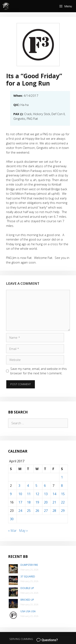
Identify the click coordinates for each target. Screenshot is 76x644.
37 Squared (28, 576)
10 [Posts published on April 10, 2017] (20, 494)
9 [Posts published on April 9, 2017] (11, 494)
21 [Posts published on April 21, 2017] (54, 502)
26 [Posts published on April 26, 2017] (37, 511)
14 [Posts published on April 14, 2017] (54, 494)
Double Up (27, 588)
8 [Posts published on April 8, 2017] (62, 486)
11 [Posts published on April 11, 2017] (29, 494)
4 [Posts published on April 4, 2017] (28, 486)
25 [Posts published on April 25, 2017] (29, 511)
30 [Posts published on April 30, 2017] (12, 519)
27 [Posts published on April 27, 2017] (46, 511)
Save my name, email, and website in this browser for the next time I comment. (39, 371)
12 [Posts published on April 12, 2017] (37, 494)
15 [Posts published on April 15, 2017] (63, 494)
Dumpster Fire (29, 565)
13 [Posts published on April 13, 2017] (46, 494)
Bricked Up (27, 600)
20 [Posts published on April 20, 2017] (46, 502)
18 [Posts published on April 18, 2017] (29, 502)
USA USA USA (28, 611)
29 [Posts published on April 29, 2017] (63, 511)
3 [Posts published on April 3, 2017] (19, 486)
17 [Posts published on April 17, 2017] (20, 502)
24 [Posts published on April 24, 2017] (20, 511)
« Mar (12, 531)
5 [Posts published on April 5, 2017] (36, 486)
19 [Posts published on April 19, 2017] (37, 502)
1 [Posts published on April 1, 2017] (62, 477)
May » (23, 531)
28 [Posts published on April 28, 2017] (54, 511)
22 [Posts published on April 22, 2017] (63, 502)
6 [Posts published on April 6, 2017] (45, 486)
